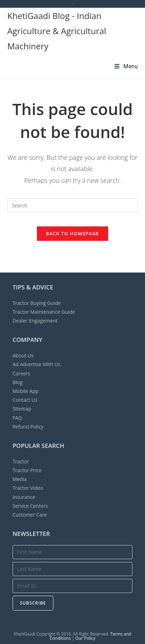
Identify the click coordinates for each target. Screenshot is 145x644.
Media (20, 479)
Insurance (24, 497)
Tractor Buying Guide (37, 303)
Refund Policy (28, 427)
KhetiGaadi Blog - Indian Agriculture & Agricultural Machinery (57, 31)
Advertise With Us (37, 364)
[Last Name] (73, 569)
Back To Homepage (72, 233)
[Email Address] (73, 586)
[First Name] (73, 552)
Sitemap (22, 409)
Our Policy (85, 638)
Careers (21, 373)
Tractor (21, 461)
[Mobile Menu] (126, 66)
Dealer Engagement (35, 321)
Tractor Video (28, 488)
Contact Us (25, 400)
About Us (23, 355)
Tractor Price (27, 470)
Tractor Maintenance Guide (44, 312)
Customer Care (30, 515)
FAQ (17, 418)
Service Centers (30, 506)
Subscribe (33, 603)
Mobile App (26, 391)
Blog (18, 382)
